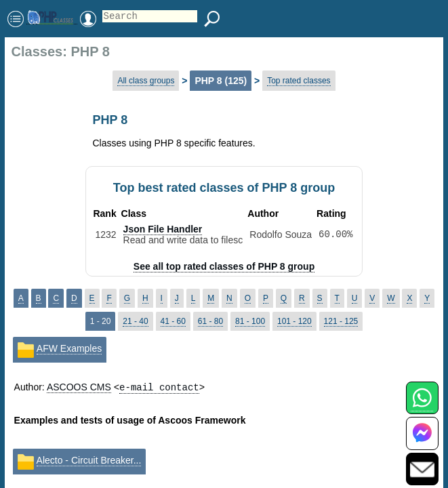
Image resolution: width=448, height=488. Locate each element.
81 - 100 (250, 321)
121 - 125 (341, 321)
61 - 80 (210, 321)
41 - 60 (173, 321)
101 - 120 (294, 321)
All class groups (146, 81)
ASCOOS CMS (79, 387)
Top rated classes (299, 81)
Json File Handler (163, 229)
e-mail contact (159, 387)
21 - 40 (135, 321)
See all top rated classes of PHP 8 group (224, 266)
